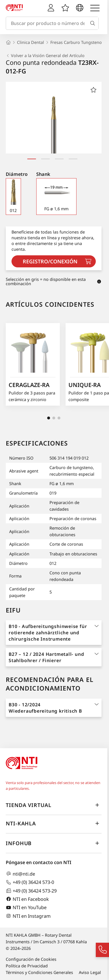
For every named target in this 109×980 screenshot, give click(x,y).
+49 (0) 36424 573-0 (30, 882)
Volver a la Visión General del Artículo (45, 56)
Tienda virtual (54, 805)
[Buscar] (94, 23)
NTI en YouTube (26, 908)
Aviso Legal (90, 972)
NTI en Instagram (28, 916)
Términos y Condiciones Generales (39, 972)
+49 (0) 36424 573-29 (31, 891)
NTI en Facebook (27, 899)
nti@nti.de (20, 874)
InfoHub (54, 843)
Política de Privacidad (27, 966)
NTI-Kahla (54, 824)
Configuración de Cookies (31, 959)
